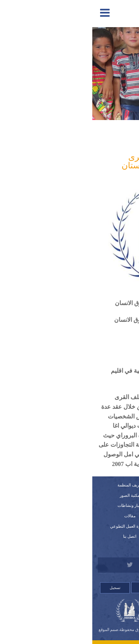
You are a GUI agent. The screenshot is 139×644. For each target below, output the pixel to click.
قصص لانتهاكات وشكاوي (101, 536)
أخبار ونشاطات (38, 505)
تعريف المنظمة (38, 485)
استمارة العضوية (102, 526)
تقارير (102, 495)
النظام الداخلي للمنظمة (102, 505)
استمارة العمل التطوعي (37, 526)
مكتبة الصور (37, 495)
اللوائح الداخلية (101, 516)
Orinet (69, 634)
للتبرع (102, 547)
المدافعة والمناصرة (100, 137)
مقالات (38, 516)
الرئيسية (101, 485)
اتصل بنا (37, 536)
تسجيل (23, 588)
